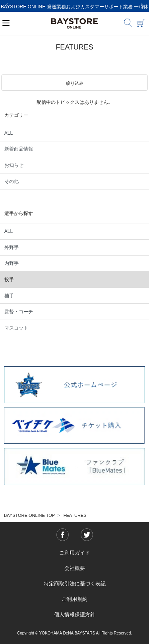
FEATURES (75, 515)
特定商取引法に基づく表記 (75, 584)
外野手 (12, 248)
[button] (74, 83)
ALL (9, 133)
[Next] (143, 6)
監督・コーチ (19, 312)
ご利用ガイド (75, 553)
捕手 (9, 296)
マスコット (16, 328)
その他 (12, 181)
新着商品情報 (19, 149)
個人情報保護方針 (75, 614)
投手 (9, 280)
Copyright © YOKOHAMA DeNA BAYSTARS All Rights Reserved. (74, 633)
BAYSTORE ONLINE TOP (29, 515)
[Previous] (6, 6)
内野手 (12, 263)
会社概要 (75, 568)
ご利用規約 (74, 599)
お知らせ (14, 165)
